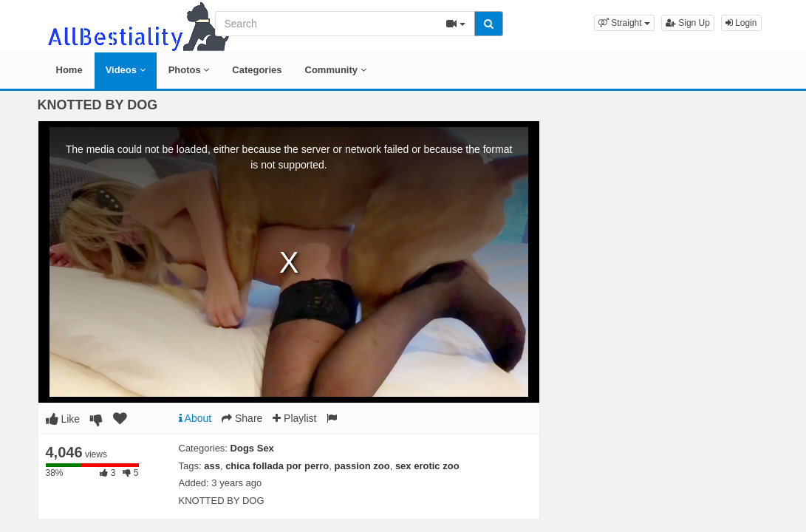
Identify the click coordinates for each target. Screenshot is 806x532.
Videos (126, 70)
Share (242, 418)
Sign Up (688, 23)
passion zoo (362, 466)
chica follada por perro (277, 466)
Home (69, 70)
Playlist (294, 418)
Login (741, 23)
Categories (257, 70)
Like (63, 419)
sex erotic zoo (427, 466)
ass (212, 466)
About (195, 418)
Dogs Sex (252, 448)
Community (336, 70)
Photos (189, 70)
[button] (624, 23)
